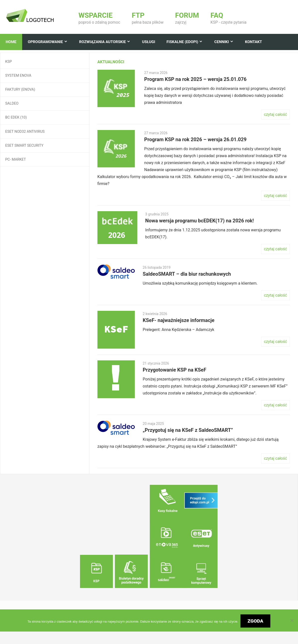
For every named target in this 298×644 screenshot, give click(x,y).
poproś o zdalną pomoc (99, 18)
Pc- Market (16, 160)
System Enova (18, 76)
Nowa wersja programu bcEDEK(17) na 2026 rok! (200, 221)
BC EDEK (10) (16, 117)
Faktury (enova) (20, 90)
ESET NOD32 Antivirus (25, 132)
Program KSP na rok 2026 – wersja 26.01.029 (195, 139)
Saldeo (12, 103)
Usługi (149, 42)
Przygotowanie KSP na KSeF (175, 370)
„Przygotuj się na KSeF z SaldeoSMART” (188, 430)
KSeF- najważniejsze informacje (179, 320)
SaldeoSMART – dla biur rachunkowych (187, 274)
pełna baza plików (148, 18)
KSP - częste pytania (228, 18)
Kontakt (253, 42)
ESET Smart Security (24, 146)
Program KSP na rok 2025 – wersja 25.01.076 (195, 79)
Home (11, 42)
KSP (9, 62)
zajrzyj (187, 18)
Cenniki (222, 42)
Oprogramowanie (45, 42)
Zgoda (256, 621)
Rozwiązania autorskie (103, 42)
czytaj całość (275, 114)
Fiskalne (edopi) (182, 42)
